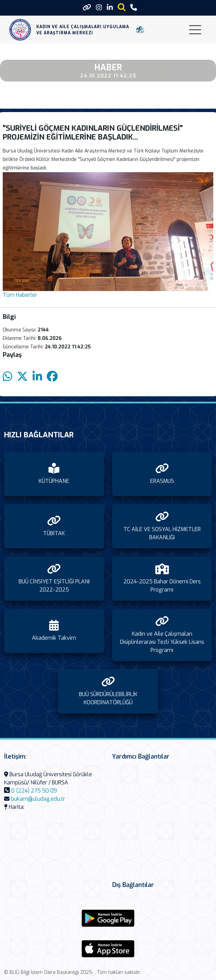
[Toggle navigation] (195, 30)
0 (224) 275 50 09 (34, 791)
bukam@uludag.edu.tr (38, 799)
